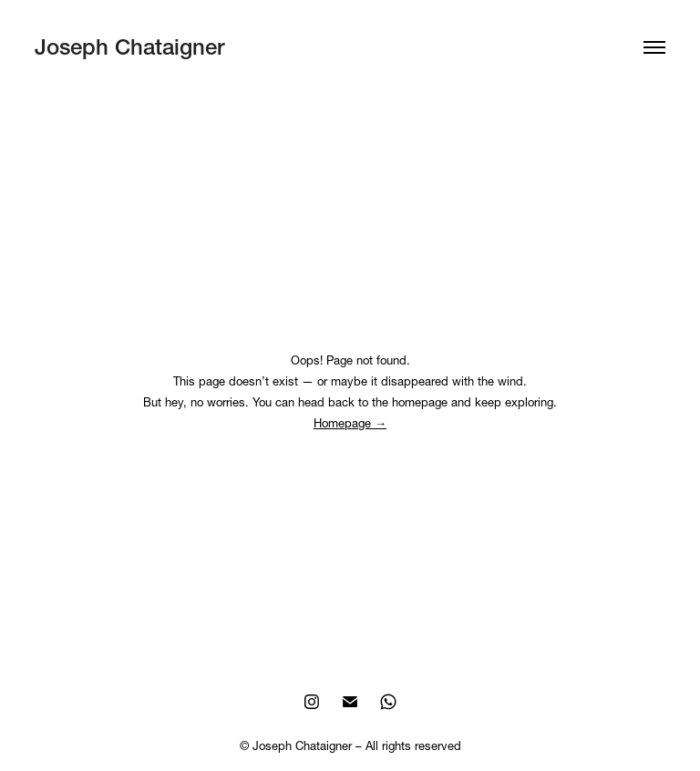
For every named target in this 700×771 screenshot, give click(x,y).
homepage (420, 402)
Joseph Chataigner (129, 47)
